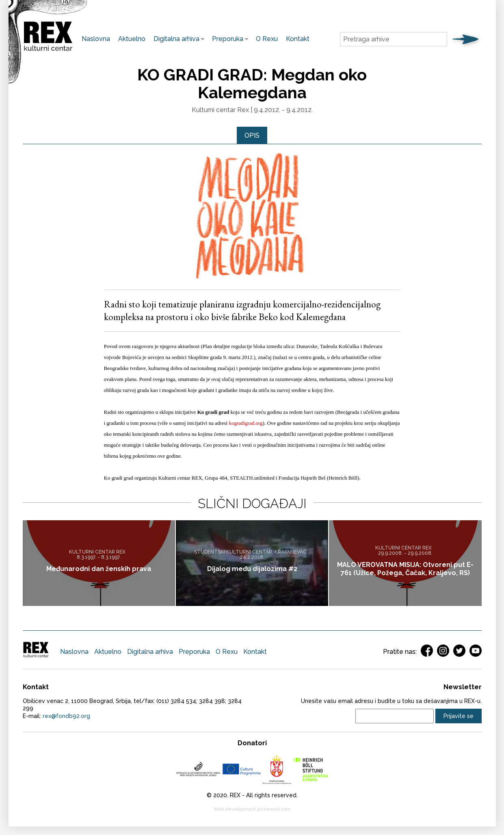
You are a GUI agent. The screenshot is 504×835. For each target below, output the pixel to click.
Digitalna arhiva (174, 39)
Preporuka (226, 39)
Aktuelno (132, 39)
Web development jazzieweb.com (252, 810)
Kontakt (298, 39)
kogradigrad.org (246, 423)
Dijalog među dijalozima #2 (252, 569)
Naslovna (96, 39)
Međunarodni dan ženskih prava (99, 569)
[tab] (252, 136)
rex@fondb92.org (66, 716)
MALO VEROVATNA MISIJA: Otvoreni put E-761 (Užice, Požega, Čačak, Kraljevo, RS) (405, 569)
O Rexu (267, 39)
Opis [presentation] (252, 135)
